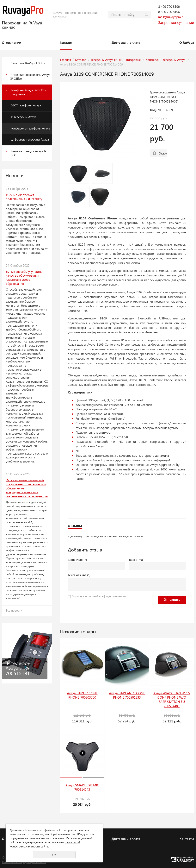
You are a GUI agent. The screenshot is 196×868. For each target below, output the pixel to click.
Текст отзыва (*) (79, 575)
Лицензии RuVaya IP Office (29, 63)
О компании (12, 42)
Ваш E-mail (137, 560)
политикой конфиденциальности (105, 596)
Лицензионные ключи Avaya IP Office (30, 77)
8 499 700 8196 (169, 7)
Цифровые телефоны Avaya (30, 139)
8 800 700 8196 (169, 12)
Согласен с (99, 596)
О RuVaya (187, 42)
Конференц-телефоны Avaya (30, 128)
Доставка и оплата (126, 42)
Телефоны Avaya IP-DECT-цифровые (28, 92)
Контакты (187, 839)
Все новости (14, 610)
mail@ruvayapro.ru (171, 17)
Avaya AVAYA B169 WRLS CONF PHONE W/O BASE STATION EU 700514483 (172, 699)
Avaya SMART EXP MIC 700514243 (82, 787)
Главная (65, 60)
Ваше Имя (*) (77, 560)
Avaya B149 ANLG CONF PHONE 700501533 (127, 695)
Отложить (163, 153)
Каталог (66, 42)
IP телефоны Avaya (23, 117)
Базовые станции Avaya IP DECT (28, 153)
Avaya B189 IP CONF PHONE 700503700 (82, 695)
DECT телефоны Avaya (26, 105)
